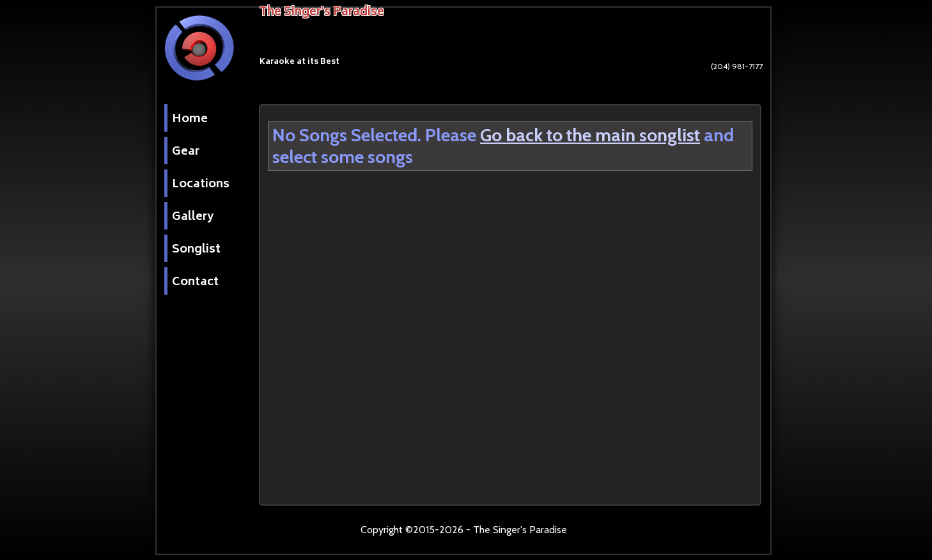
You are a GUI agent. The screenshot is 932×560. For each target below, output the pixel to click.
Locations (201, 185)
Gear (186, 152)
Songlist (196, 250)
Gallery (193, 217)
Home (190, 120)
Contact (195, 283)
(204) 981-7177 (705, 74)
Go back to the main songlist (590, 135)
